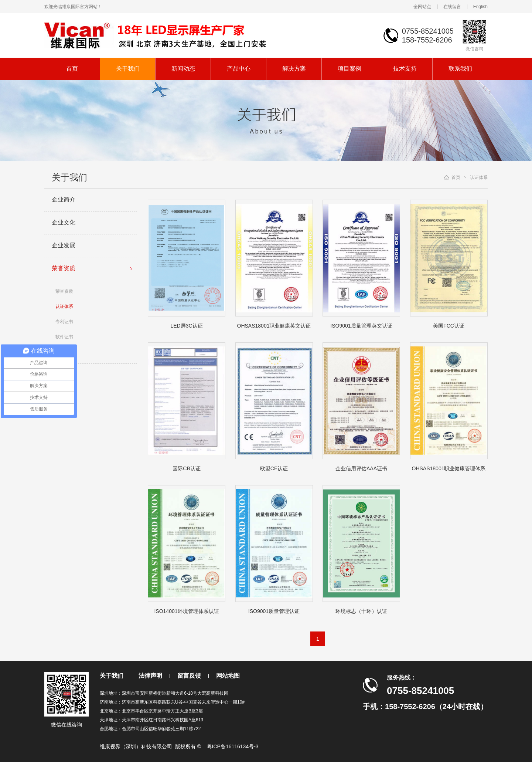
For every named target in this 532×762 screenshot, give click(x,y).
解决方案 (294, 69)
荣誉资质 (93, 269)
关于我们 (128, 69)
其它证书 (64, 352)
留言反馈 (189, 676)
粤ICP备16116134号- (231, 746)
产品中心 (239, 69)
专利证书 (64, 322)
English (480, 7)
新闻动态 (183, 69)
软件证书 (64, 337)
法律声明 (150, 676)
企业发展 (64, 245)
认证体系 (64, 307)
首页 (72, 69)
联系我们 (460, 69)
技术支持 (405, 69)
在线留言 (452, 7)
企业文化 (64, 222)
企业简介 (64, 199)
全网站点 (422, 7)
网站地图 (228, 676)
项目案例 (349, 69)
